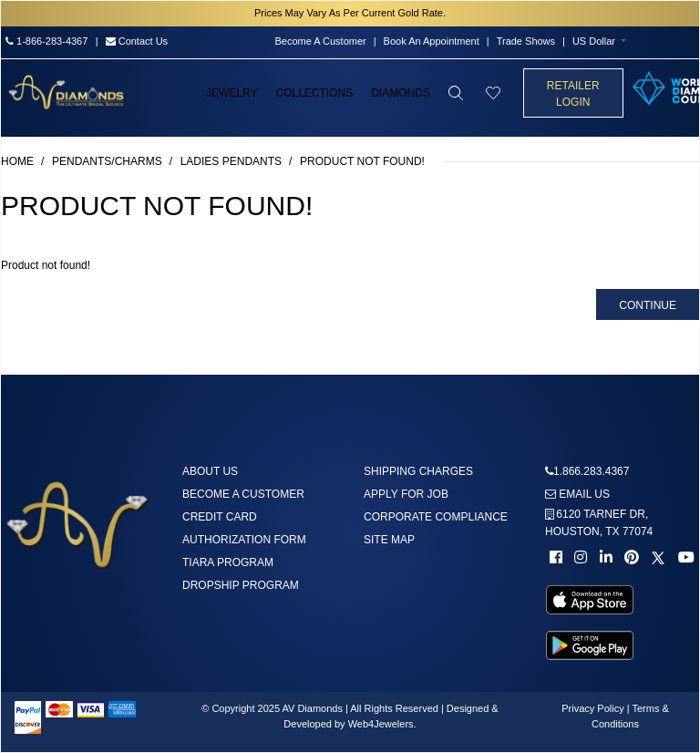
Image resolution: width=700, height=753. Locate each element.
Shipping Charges (418, 471)
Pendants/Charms (107, 161)
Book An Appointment (432, 41)
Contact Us (137, 41)
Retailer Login (573, 94)
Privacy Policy (592, 708)
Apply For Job (406, 494)
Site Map (389, 540)
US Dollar (594, 41)
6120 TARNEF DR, (599, 523)
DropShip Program (241, 585)
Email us (577, 494)
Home (17, 161)
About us (210, 471)
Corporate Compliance (436, 517)
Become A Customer (320, 41)
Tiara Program (228, 562)
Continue (648, 305)
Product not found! (362, 161)
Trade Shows (526, 41)
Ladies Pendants (231, 161)
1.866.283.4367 (591, 471)
